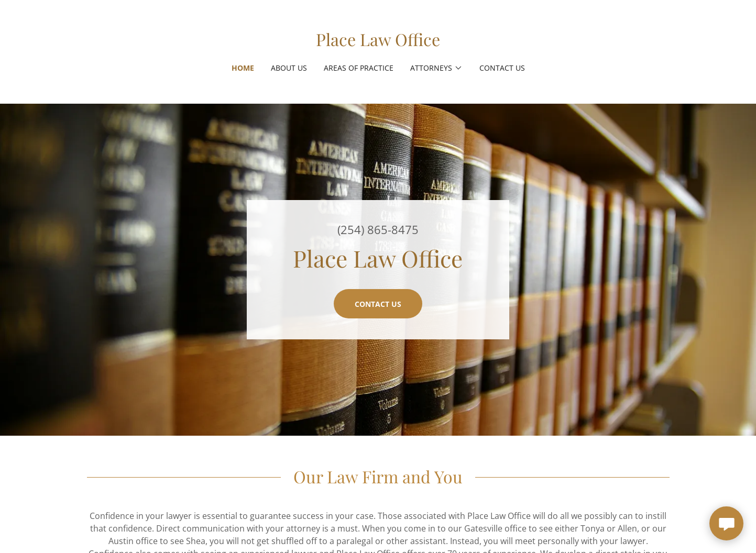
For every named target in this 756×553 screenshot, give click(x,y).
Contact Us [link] (502, 68)
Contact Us (378, 304)
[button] (436, 68)
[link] (378, 43)
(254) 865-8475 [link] (378, 229)
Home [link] (243, 68)
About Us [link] (289, 68)
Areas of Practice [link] (359, 68)
